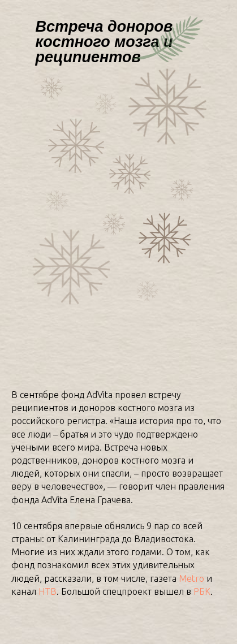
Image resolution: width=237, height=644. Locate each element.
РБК (202, 591)
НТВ (48, 591)
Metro (191, 578)
